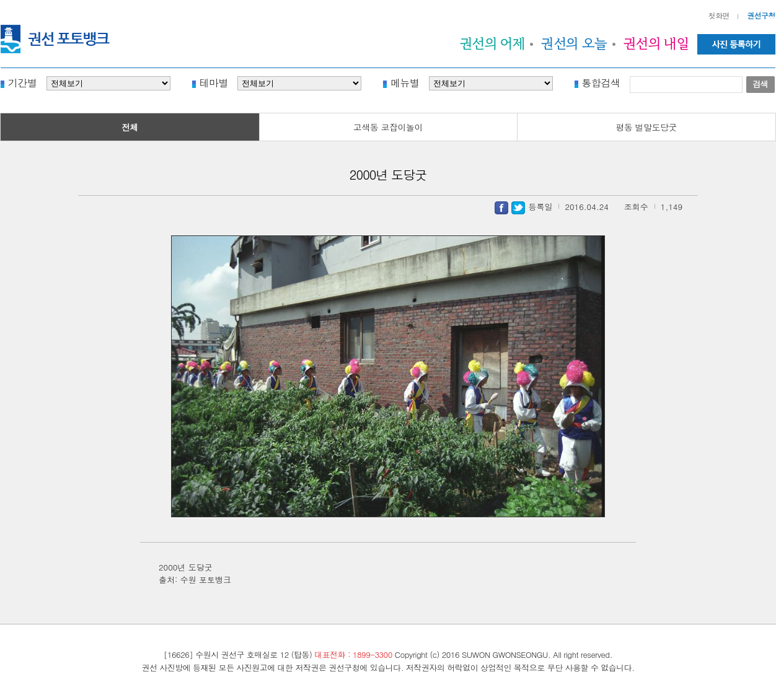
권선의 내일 (656, 43)
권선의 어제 (493, 43)
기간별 (23, 82)
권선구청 (761, 15)
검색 (760, 84)
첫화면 (719, 15)
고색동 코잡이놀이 (388, 127)
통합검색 (601, 82)
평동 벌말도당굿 (646, 127)
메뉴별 (405, 82)
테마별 (214, 82)
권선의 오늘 (574, 43)
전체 (130, 127)
